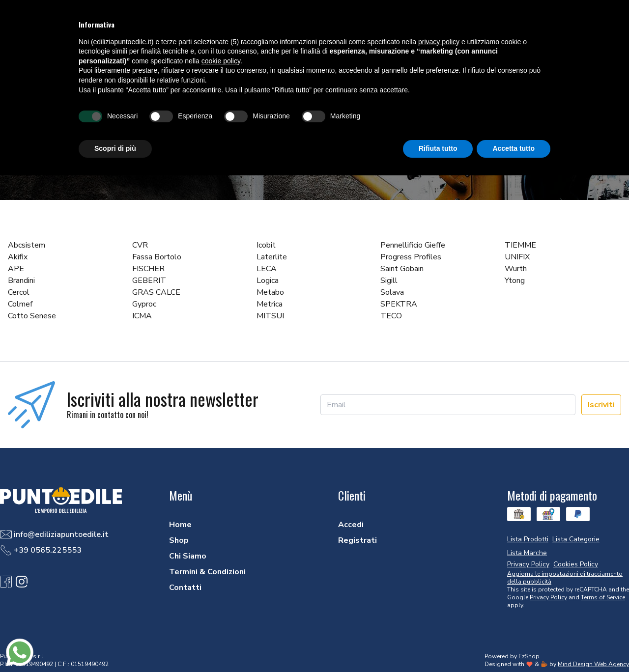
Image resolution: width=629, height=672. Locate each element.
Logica (268, 280)
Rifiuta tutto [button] (438, 148)
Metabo (270, 292)
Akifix (18, 257)
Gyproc (144, 304)
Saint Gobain (402, 269)
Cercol (19, 292)
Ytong (515, 280)
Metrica (270, 304)
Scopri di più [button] (115, 148)
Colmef (20, 304)
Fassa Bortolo (157, 257)
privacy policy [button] (439, 42)
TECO (391, 316)
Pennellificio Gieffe (413, 245)
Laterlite (272, 257)
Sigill (389, 280)
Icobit (266, 245)
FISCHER (148, 269)
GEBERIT (149, 280)
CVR (140, 245)
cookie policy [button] (221, 61)
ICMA (142, 316)
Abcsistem (27, 245)
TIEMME (520, 245)
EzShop (529, 656)
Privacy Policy (548, 597)
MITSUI (270, 316)
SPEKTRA (399, 304)
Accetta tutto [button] (514, 148)
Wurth (516, 269)
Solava (392, 292)
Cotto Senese (32, 316)
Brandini (21, 280)
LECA (267, 269)
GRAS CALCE (156, 292)
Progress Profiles (411, 257)
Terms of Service (603, 597)
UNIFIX (517, 257)
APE (16, 269)
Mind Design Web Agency (593, 664)
